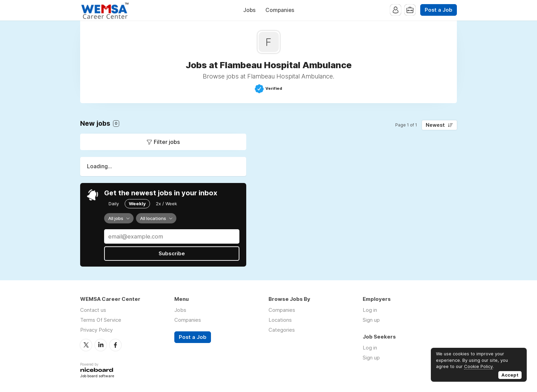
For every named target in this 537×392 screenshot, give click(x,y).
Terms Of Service (101, 320)
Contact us (93, 310)
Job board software (97, 376)
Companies (280, 10)
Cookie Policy (478, 366)
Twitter (86, 345)
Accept (510, 375)
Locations (280, 320)
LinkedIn (101, 345)
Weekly (137, 204)
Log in (370, 310)
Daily (114, 204)
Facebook (115, 345)
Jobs (249, 10)
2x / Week (166, 204)
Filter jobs (167, 142)
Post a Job (439, 10)
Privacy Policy (96, 330)
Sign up (371, 320)
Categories (282, 330)
